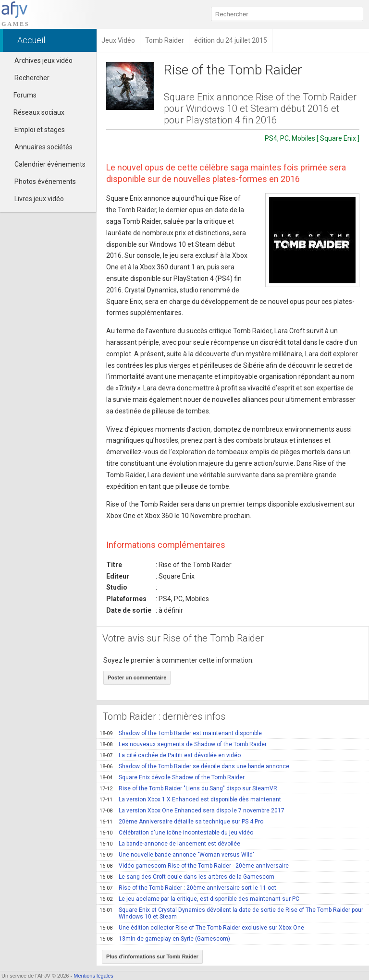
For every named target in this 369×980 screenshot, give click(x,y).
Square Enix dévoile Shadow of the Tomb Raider (172, 777)
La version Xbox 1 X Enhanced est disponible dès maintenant (190, 799)
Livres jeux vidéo (39, 199)
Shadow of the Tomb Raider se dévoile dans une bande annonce (194, 766)
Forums (21, 95)
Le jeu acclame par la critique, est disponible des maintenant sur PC (199, 899)
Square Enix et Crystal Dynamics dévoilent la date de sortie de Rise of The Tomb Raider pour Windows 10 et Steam (231, 913)
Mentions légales (93, 976)
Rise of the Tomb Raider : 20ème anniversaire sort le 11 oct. (189, 888)
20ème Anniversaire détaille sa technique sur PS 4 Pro (181, 822)
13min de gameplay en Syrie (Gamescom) (165, 939)
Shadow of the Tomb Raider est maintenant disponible (181, 733)
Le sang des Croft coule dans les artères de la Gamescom (187, 877)
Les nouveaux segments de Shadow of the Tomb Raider (183, 744)
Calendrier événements (50, 164)
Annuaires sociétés (43, 147)
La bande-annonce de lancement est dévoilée (170, 844)
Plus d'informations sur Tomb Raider (152, 956)
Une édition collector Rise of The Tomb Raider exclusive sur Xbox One (202, 928)
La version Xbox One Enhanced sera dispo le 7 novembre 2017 (192, 811)
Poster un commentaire (137, 678)
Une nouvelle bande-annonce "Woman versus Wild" (177, 855)
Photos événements (45, 181)
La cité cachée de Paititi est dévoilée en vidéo (170, 755)
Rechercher (32, 78)
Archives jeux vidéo (43, 60)
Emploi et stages (40, 130)
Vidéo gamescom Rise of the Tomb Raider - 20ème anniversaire (194, 866)
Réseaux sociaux (35, 112)
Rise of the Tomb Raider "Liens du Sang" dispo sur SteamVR (188, 788)
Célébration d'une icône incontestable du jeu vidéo (176, 833)
